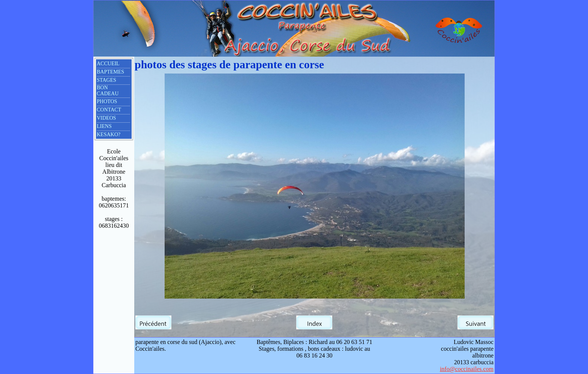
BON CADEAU (108, 91)
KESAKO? (109, 134)
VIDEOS (106, 118)
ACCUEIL (108, 64)
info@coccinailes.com (467, 369)
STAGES (106, 80)
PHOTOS (107, 101)
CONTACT (109, 110)
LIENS (104, 126)
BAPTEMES (110, 72)
